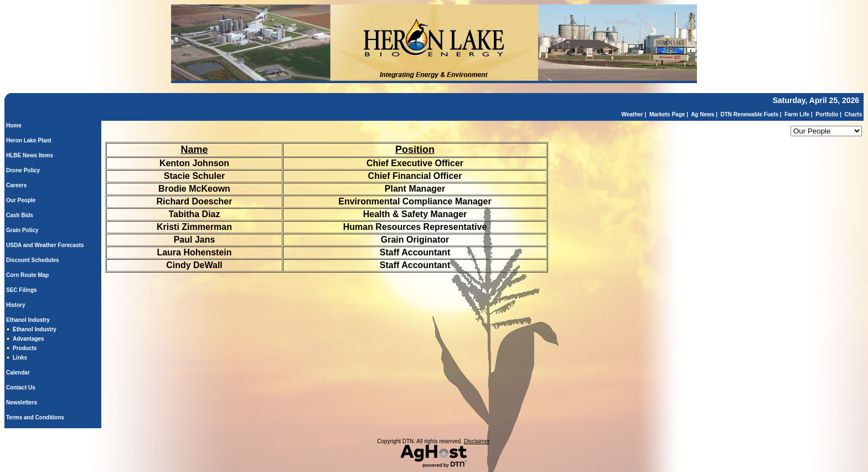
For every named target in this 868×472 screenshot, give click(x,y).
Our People (21, 200)
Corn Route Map (27, 275)
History (15, 305)
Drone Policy (23, 170)
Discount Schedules (33, 260)
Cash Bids (20, 215)
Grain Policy (22, 230)
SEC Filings (22, 290)
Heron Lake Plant (29, 140)
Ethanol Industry (28, 320)
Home (14, 125)
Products (25, 348)
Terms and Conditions (35, 417)
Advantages (29, 339)
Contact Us (21, 388)
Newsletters (22, 402)
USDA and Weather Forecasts (45, 245)
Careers (16, 185)
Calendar (18, 373)
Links (20, 358)
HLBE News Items (30, 155)
